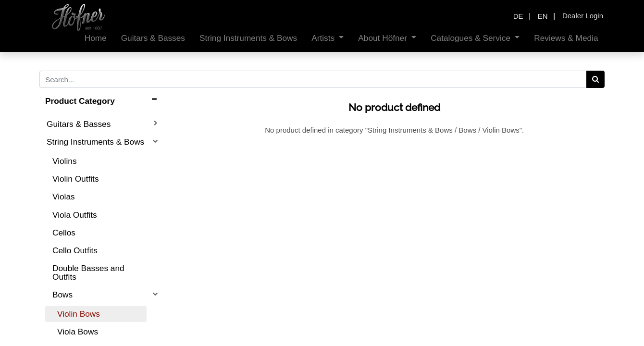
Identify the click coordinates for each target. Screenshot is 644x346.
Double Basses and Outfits (88, 272)
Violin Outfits (76, 179)
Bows (62, 295)
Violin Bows (79, 314)
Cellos (64, 233)
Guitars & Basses (79, 124)
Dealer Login (583, 16)
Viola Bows (78, 332)
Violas (64, 197)
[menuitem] (96, 38)
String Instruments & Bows (95, 142)
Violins (65, 161)
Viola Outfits (75, 215)
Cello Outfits (75, 250)
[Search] (596, 79)
